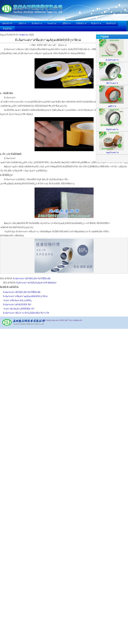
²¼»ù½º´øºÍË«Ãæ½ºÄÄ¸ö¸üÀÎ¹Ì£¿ (17, 300)
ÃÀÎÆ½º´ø (81, 23)
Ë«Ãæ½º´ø (37, 23)
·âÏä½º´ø (22, 23)
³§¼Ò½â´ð (111, 23)
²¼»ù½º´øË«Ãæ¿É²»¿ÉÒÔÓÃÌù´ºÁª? (19, 309)
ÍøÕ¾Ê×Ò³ (7, 23)
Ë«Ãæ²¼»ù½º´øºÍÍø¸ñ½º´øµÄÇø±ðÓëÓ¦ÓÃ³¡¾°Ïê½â (25, 296)
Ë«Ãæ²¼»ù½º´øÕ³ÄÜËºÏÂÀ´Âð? (17, 305)
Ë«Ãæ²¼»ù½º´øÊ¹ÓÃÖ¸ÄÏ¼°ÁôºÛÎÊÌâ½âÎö (32, 279)
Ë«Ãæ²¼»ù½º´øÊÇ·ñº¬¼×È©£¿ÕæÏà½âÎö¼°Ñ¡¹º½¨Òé (26, 313)
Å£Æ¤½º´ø (96, 23)
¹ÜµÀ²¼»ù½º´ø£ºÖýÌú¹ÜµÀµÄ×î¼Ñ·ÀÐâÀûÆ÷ (36, 283)
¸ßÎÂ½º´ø (67, 23)
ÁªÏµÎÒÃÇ (7, 29)
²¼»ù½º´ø (52, 23)
